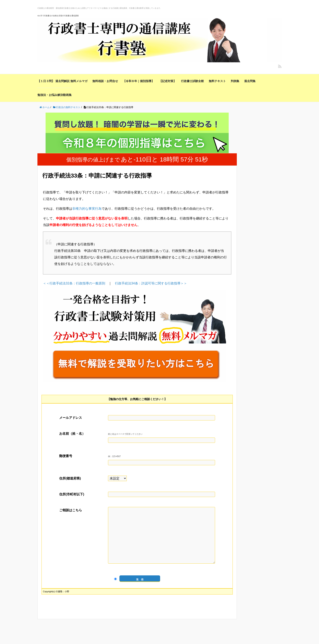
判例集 (235, 81)
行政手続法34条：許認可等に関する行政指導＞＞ (151, 283)
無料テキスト (217, 81)
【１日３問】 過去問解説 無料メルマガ (62, 81)
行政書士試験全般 (192, 81)
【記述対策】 (168, 81)
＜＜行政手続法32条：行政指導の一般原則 (74, 283)
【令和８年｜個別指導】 (139, 81)
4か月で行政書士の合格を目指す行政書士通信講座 (58, 16)
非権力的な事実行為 (87, 209)
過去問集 (250, 81)
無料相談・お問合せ (105, 81)
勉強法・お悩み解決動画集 (55, 95)
